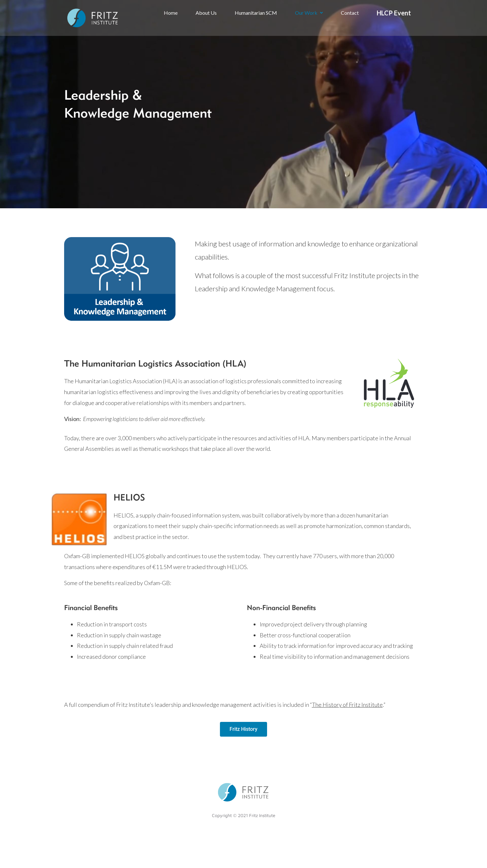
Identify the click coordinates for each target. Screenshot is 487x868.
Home (171, 13)
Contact (350, 13)
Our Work (309, 13)
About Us (206, 13)
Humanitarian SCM (256, 13)
